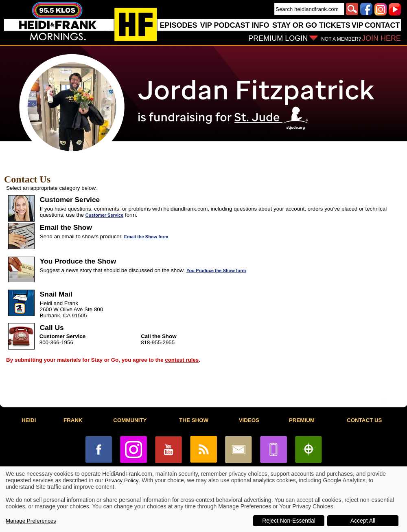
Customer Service (105, 215)
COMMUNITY (130, 420)
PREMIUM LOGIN (278, 38)
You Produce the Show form (216, 270)
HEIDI (29, 420)
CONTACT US (364, 420)
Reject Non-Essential (289, 521)
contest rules (182, 360)
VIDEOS (249, 420)
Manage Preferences (31, 521)
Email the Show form (146, 237)
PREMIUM (302, 420)
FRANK (73, 420)
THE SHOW (194, 420)
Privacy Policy (122, 480)
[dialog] (203, 499)
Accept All (363, 521)
